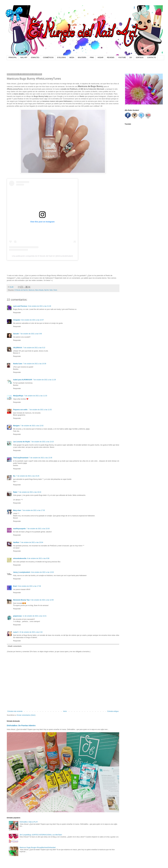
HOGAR (100, 58)
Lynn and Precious (20, 306)
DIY (131, 58)
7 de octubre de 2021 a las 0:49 (31, 334)
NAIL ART (24, 58)
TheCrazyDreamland (21, 458)
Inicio (65, 711)
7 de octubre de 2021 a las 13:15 (42, 442)
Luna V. (16, 632)
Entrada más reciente (15, 711)
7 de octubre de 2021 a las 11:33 (36, 396)
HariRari (16, 542)
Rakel (15, 492)
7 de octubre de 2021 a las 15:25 (28, 476)
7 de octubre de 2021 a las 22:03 (38, 529)
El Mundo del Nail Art (21, 290)
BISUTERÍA (82, 58)
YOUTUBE (122, 58)
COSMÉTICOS (48, 58)
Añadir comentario (15, 646)
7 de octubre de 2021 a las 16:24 (30, 492)
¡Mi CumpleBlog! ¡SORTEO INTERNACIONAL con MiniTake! (41, 835)
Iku (14, 476)
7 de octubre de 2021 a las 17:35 (33, 510)
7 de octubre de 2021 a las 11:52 (40, 410)
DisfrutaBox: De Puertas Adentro (21, 726)
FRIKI (92, 58)
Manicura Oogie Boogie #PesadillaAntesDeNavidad (38, 848)
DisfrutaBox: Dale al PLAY (29, 822)
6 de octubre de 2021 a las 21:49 (39, 306)
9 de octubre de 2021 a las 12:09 (42, 600)
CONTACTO (151, 58)
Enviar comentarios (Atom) (26, 715)
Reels (55, 290)
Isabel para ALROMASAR (23, 380)
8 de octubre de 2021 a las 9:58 (38, 558)
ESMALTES (35, 58)
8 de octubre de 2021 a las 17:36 (29, 586)
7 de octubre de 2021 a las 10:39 (34, 364)
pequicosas (17, 616)
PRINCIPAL (13, 58)
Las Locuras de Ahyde (22, 442)
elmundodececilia (20, 558)
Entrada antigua (113, 711)
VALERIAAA (18, 348)
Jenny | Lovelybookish (22, 572)
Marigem (16, 426)
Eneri (15, 586)
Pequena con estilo (21, 410)
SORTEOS (140, 58)
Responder (17, 313)
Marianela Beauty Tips (21, 600)
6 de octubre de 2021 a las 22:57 (32, 320)
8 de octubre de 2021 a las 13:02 (42, 572)
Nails (51, 290)
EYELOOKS (61, 58)
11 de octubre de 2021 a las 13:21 (35, 616)
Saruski (16, 334)
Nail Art (47, 290)
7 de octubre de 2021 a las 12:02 (32, 426)
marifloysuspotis (19, 529)
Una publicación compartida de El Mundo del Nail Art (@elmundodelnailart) (42, 256)
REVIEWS (111, 58)
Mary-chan (17, 510)
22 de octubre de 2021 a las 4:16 (31, 632)
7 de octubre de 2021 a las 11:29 (44, 380)
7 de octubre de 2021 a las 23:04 (32, 542)
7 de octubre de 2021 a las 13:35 (41, 458)
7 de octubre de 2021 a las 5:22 (34, 348)
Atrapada (17, 320)
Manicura (31, 290)
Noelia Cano (18, 364)
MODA (72, 58)
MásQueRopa (18, 396)
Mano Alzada (39, 290)
